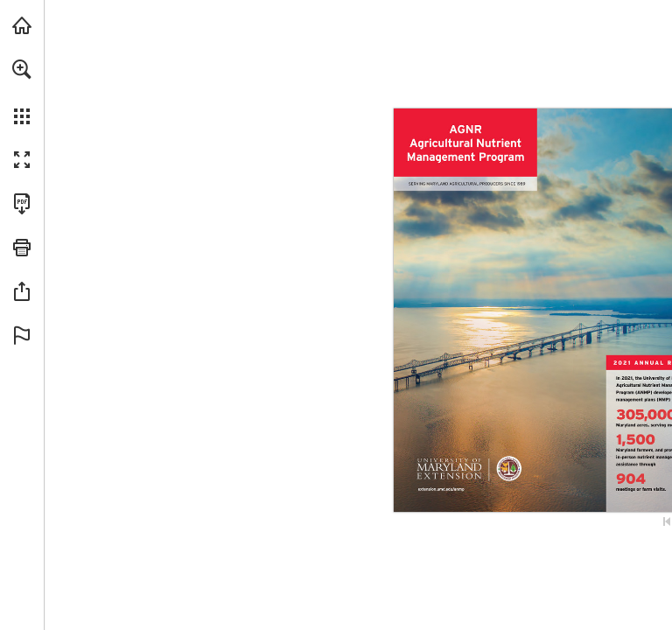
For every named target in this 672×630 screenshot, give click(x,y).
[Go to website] (441, 491)
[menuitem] (22, 92)
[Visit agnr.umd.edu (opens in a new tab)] (22, 25)
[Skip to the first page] (667, 521)
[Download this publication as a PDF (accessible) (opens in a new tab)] (22, 204)
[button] (22, 69)
